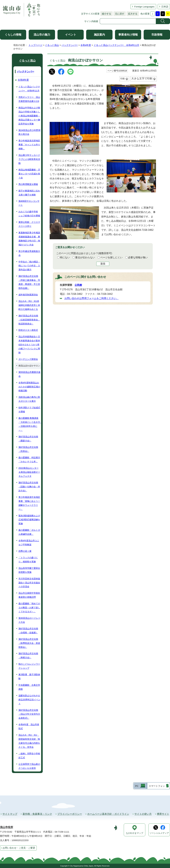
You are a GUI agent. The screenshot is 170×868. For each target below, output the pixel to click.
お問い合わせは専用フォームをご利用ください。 (92, 298)
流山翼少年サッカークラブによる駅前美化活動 (29, 159)
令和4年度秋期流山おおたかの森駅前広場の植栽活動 (29, 387)
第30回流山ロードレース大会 (29, 620)
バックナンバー (70, 45)
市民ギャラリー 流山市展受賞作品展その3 (29, 99)
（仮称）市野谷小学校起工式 (29, 756)
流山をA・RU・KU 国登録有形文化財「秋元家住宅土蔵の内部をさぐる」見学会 (29, 741)
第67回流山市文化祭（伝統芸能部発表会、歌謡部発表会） (29, 320)
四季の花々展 (25, 551)
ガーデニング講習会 (28, 359)
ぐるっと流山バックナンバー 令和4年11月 (116, 45)
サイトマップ (10, 814)
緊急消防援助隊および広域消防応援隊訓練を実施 (29, 520)
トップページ (35, 45)
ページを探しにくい (111, 257)
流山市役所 (7, 827)
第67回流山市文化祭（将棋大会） (28, 655)
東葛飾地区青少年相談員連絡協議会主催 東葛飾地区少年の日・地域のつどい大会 (29, 239)
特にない (65, 257)
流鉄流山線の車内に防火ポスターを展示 (29, 399)
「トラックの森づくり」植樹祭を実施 (28, 560)
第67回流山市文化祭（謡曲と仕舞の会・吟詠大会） (29, 487)
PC (137, 786)
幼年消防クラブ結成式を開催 (29, 410)
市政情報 (157, 35)
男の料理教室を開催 (28, 184)
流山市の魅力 (42, 35)
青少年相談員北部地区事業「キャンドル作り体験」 (29, 145)
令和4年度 (86, 45)
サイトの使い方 (143, 814)
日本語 (165, 7)
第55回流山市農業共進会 (29, 374)
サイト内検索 (91, 21)
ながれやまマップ (135, 833)
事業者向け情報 (128, 35)
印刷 (123, 79)
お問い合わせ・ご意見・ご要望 (19, 848)
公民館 (78, 285)
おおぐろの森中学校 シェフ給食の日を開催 (29, 214)
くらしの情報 (13, 35)
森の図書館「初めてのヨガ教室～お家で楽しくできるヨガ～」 (29, 608)
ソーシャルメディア (159, 833)
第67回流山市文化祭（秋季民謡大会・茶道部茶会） (29, 643)
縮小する (106, 14)
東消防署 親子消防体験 (29, 677)
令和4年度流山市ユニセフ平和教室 (29, 543)
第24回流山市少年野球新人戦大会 (29, 132)
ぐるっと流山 (52, 45)
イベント (71, 35)
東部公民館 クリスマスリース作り (29, 224)
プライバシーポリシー (70, 814)
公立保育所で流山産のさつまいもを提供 (29, 766)
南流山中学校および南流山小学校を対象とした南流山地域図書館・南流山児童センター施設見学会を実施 (29, 116)
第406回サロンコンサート (29, 203)
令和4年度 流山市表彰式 (29, 726)
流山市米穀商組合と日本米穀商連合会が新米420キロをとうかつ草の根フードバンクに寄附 (29, 345)
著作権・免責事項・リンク (37, 814)
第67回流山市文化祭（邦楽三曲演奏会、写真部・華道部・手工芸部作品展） (29, 282)
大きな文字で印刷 (142, 78)
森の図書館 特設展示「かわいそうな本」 (29, 460)
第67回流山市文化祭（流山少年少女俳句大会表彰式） (29, 714)
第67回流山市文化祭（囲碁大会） (28, 439)
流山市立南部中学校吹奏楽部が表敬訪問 (29, 595)
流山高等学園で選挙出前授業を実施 (29, 570)
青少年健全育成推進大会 (29, 253)
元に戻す (119, 14)
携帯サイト (163, 814)
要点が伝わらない (85, 257)
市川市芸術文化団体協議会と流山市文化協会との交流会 (29, 583)
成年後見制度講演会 (28, 295)
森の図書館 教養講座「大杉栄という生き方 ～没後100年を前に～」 (30, 424)
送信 (103, 264)
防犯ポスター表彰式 (28, 330)
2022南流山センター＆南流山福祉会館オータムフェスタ (29, 472)
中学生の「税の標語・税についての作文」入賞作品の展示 (29, 266)
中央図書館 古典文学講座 (29, 687)
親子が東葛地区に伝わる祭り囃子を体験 (29, 193)
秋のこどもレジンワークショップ (29, 666)
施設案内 (99, 35)
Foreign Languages (144, 7)
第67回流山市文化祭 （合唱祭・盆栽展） (28, 631)
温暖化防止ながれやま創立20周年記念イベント (29, 700)
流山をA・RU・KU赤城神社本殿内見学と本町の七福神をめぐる (29, 305)
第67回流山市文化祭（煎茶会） (28, 449)
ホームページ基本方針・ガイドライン (108, 814)
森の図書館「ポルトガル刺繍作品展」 (29, 532)
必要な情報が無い (138, 257)
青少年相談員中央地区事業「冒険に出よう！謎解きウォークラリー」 (29, 503)
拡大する (132, 14)
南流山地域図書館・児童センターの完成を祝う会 (29, 174)
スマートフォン (157, 786)
